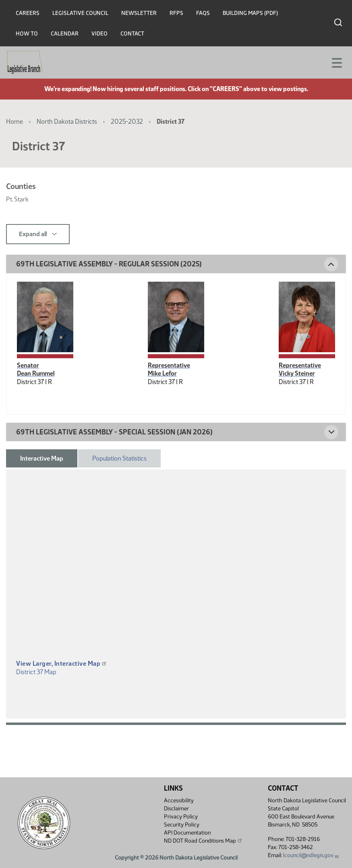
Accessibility (179, 801)
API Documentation (187, 833)
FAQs (203, 13)
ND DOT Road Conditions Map (203, 841)
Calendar (65, 34)
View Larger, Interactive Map (62, 663)
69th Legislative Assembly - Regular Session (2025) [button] (109, 264)
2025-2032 (127, 121)
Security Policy (182, 825)
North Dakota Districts (67, 121)
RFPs (176, 13)
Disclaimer (176, 809)
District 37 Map (36, 672)
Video (99, 34)
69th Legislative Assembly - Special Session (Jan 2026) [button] (114, 432)
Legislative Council (80, 13)
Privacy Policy (181, 817)
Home (14, 121)
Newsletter (139, 13)
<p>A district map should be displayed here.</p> (176, 576)
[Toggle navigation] (336, 62)
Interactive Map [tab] (42, 458)
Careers (28, 13)
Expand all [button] (38, 234)
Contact (132, 34)
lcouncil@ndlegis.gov (311, 855)
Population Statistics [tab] (119, 458)
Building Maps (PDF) (250, 13)
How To (27, 34)
